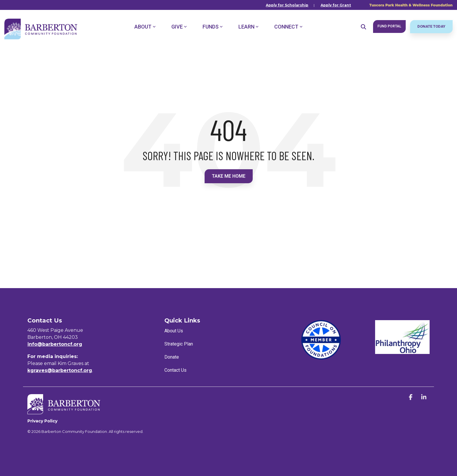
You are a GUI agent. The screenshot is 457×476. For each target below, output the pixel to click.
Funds (213, 27)
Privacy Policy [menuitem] (42, 421)
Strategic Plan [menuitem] (179, 344)
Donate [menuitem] (172, 357)
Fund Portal (389, 26)
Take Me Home (229, 176)
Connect (288, 27)
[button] (411, 397)
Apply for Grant (336, 5)
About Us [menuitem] (174, 331)
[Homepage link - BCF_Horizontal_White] (64, 411)
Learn (248, 27)
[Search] (363, 27)
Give (179, 27)
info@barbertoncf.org (55, 344)
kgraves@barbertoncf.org (60, 370)
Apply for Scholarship (287, 5)
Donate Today (431, 26)
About (145, 27)
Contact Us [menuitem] (175, 370)
